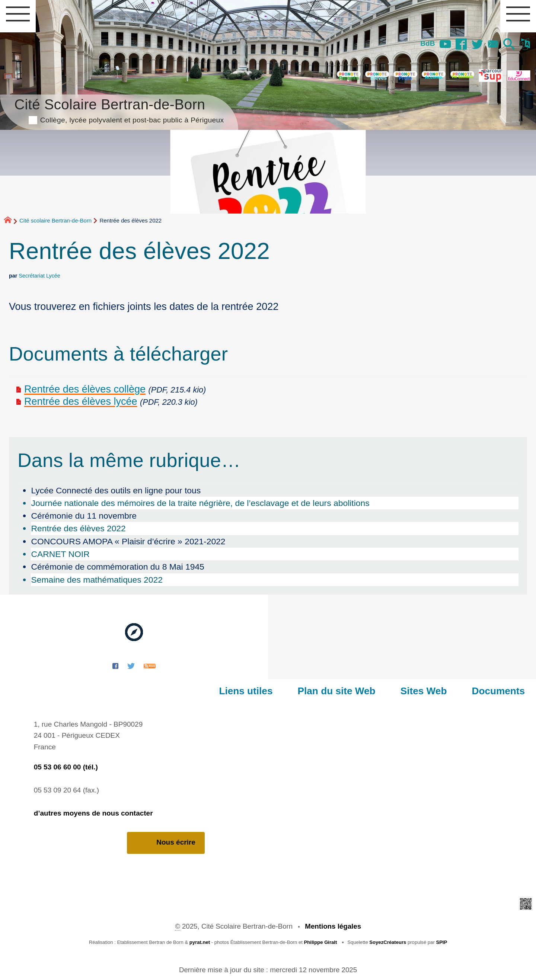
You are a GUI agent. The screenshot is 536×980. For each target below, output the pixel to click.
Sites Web (428, 691)
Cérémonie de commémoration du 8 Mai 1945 (117, 567)
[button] (508, 45)
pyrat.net (200, 942)
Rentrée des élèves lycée (81, 401)
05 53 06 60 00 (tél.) (66, 767)
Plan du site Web (343, 691)
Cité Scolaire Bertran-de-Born (119, 110)
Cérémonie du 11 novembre (84, 516)
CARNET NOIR (60, 554)
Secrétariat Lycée (39, 276)
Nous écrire (166, 843)
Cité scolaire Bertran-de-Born (55, 220)
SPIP (441, 942)
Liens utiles (255, 691)
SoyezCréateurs (388, 942)
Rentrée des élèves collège (85, 389)
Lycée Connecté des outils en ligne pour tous (116, 490)
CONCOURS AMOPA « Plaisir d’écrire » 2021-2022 (128, 541)
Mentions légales (333, 926)
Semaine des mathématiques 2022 (97, 580)
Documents (500, 691)
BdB (422, 43)
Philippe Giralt (321, 942)
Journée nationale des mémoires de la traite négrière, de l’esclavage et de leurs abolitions (201, 503)
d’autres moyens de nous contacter (93, 813)
